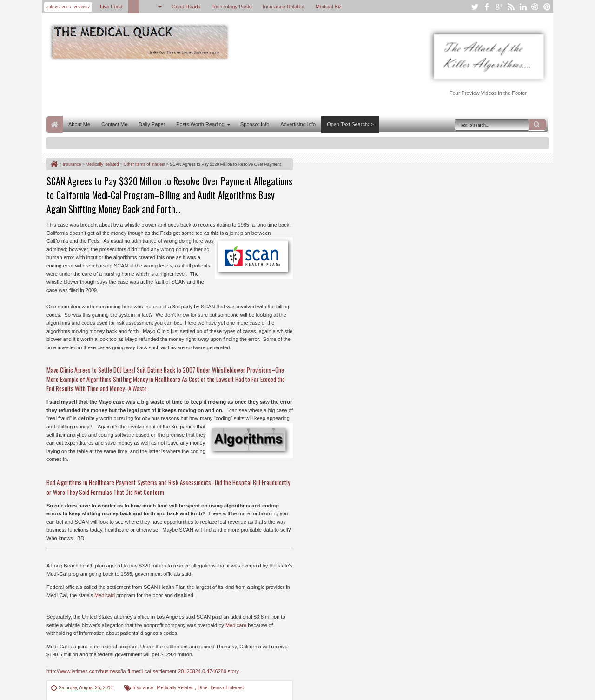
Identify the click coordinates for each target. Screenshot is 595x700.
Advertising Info (298, 124)
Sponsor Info (255, 124)
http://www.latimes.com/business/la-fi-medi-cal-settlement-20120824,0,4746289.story (143, 671)
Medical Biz (329, 7)
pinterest (547, 7)
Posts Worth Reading (200, 124)
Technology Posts (231, 7)
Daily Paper (152, 124)
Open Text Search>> (350, 124)
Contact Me (114, 124)
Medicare (236, 625)
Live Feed (111, 7)
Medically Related (176, 688)
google (499, 7)
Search (537, 125)
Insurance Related (283, 7)
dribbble (535, 7)
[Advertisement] (216, 87)
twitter (475, 7)
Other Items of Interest (221, 688)
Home (55, 124)
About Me (79, 124)
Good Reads (186, 7)
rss (511, 7)
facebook (487, 7)
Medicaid (105, 595)
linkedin (523, 7)
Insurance (143, 688)
